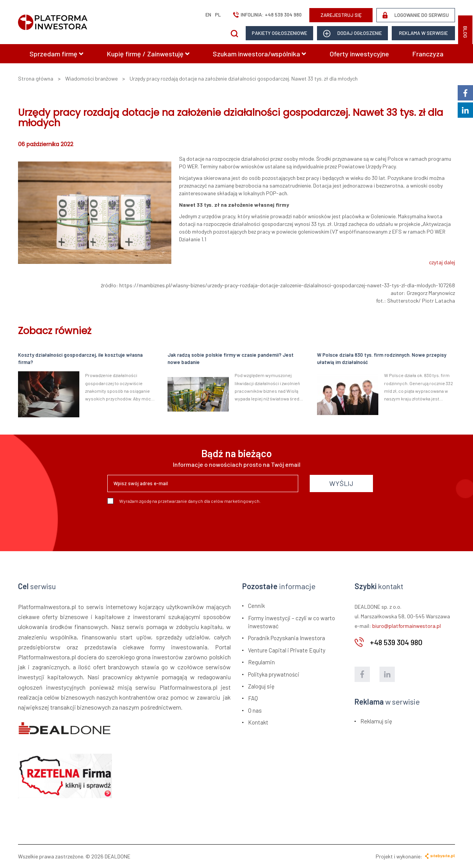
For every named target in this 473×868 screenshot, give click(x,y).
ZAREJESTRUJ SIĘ (341, 15)
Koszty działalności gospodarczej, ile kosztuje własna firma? (80, 358)
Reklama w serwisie (423, 33)
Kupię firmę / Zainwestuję (148, 54)
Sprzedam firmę (56, 54)
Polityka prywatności (274, 674)
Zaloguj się (261, 686)
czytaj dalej (442, 262)
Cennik (256, 606)
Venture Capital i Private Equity (287, 650)
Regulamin (261, 662)
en (208, 15)
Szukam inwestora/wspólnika (259, 54)
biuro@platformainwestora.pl (406, 626)
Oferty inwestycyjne (359, 54)
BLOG (465, 32)
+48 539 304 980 (283, 15)
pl (218, 15)
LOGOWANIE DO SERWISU (416, 15)
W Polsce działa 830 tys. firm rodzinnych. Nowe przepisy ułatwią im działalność (382, 358)
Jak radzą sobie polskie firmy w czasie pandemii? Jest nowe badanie (231, 358)
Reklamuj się (376, 721)
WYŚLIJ (341, 483)
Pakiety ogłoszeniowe (279, 33)
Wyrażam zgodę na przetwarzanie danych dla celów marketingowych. (184, 501)
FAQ (253, 698)
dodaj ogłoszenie (352, 34)
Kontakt (258, 722)
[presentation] (166, 525)
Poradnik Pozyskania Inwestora (287, 638)
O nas (255, 710)
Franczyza (428, 54)
